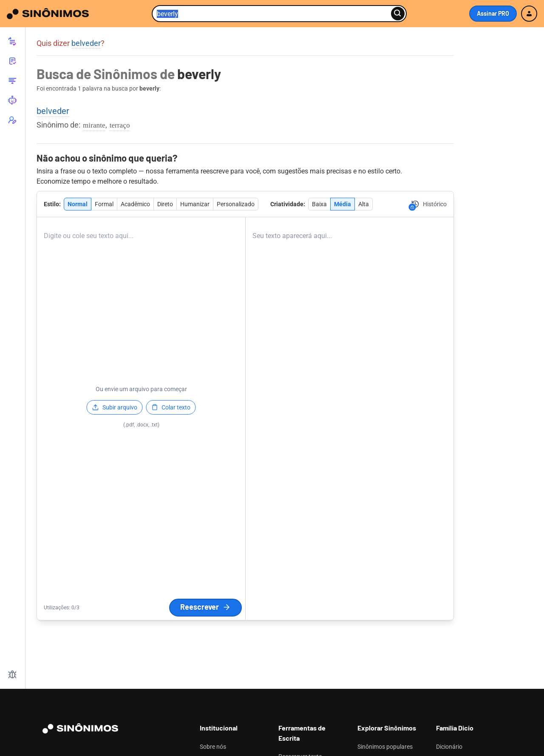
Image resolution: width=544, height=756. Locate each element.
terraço (120, 125)
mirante (94, 125)
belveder (86, 43)
